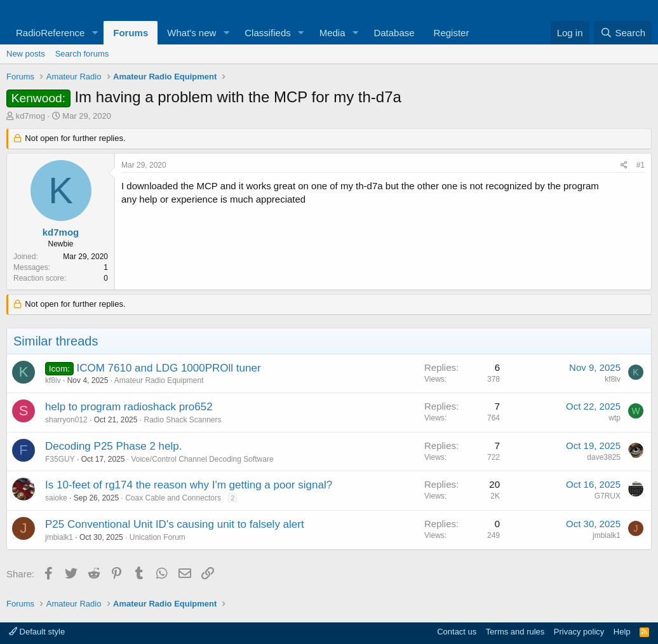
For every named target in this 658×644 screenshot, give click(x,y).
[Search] (623, 33)
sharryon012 (66, 420)
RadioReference (50, 33)
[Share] (624, 165)
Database (394, 33)
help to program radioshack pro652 (129, 407)
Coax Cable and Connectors (173, 498)
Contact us (457, 632)
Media (332, 33)
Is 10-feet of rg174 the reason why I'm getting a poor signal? (189, 485)
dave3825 (604, 457)
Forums (131, 33)
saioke (56, 498)
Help (622, 632)
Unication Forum (158, 537)
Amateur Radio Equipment (159, 380)
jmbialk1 (59, 537)
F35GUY (60, 459)
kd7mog (30, 116)
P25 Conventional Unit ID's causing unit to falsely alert (175, 524)
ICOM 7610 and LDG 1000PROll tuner (168, 368)
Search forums (82, 54)
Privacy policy (579, 632)
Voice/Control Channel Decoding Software (202, 459)
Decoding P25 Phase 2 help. (114, 446)
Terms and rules (515, 632)
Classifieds (268, 33)
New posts (26, 54)
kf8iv (53, 380)
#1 (641, 165)
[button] (95, 33)
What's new (191, 33)
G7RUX (608, 496)
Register (452, 33)
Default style (37, 632)
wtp (614, 418)
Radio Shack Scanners (182, 420)
